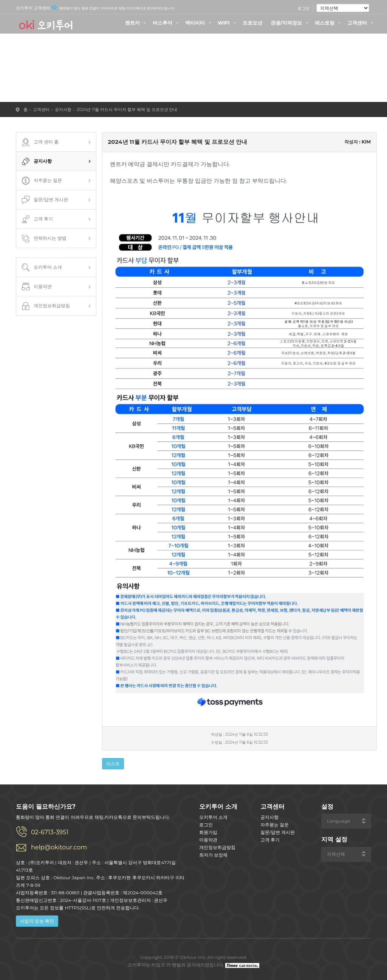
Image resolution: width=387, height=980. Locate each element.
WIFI (228, 23)
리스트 (113, 764)
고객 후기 (36, 219)
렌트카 (137, 23)
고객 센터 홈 (39, 142)
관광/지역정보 (290, 23)
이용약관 (36, 287)
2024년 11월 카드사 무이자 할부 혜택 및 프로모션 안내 (127, 109)
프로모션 (252, 23)
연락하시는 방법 (43, 239)
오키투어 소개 (41, 268)
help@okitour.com (59, 847)
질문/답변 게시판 (44, 200)
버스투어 (167, 23)
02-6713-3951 (50, 832)
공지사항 (63, 109)
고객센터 (361, 23)
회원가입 (208, 832)
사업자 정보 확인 (37, 921)
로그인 (304, 8)
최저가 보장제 (213, 855)
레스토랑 (329, 23)
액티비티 (199, 23)
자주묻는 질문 (41, 181)
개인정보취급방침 (45, 306)
